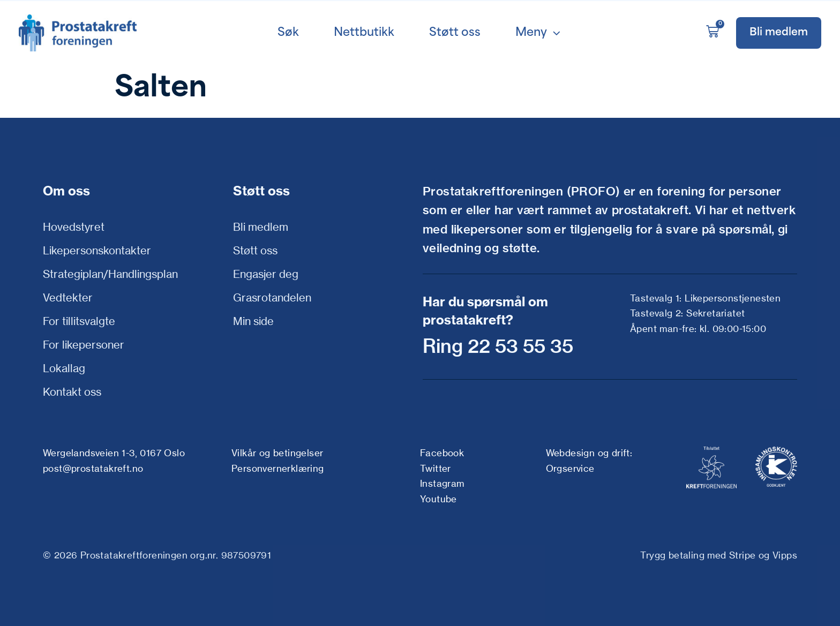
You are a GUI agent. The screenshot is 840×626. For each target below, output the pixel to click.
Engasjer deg (266, 274)
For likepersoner (84, 345)
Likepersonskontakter (97, 250)
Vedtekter (68, 297)
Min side (253, 321)
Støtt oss (255, 250)
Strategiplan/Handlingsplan (110, 274)
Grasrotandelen (272, 297)
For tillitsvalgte (79, 321)
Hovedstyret (74, 227)
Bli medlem (261, 227)
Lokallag (64, 368)
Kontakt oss (72, 392)
